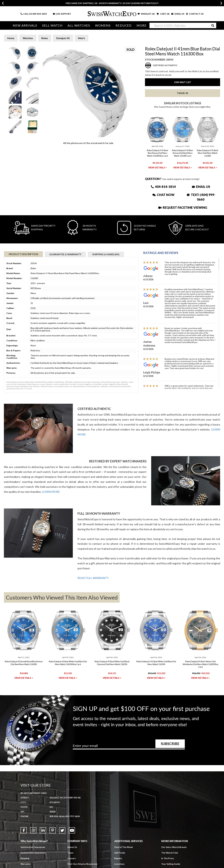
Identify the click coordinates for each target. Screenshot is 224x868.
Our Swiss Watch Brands (174, 847)
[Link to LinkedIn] (43, 830)
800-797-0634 (72, 816)
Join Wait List (183, 82)
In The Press (168, 858)
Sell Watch (52, 25)
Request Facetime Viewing (183, 207)
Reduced (124, 25)
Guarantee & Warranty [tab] (65, 254)
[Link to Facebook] (24, 830)
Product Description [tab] (23, 254)
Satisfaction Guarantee (33, 847)
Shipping (25, 858)
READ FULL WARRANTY (93, 578)
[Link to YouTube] (72, 830)
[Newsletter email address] (129, 747)
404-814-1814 (40, 14)
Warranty (26, 864)
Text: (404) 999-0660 (201, 197)
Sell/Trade (120, 853)
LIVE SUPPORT (62, 14)
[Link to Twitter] (62, 830)
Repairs (118, 858)
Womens (103, 25)
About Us (72, 847)
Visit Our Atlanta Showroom (82, 864)
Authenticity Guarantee (33, 853)
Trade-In (182, 93)
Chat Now (163, 195)
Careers (72, 858)
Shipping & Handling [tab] (106, 254)
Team (70, 853)
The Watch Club (170, 853)
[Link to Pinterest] (53, 830)
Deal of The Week (124, 847)
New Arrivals (25, 25)
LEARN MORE (51, 492)
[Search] (183, 25)
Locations (119, 864)
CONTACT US (195, 14)
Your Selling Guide (171, 864)
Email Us (201, 187)
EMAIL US (178, 14)
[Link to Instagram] (33, 830)
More (142, 25)
